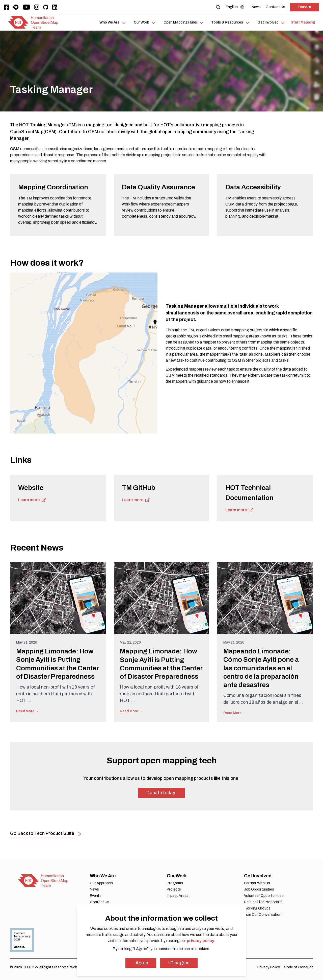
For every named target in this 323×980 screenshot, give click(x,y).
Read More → (27, 711)
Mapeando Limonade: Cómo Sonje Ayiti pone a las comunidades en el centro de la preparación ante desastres (261, 668)
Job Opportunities (259, 889)
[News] (256, 7)
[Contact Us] (275, 7)
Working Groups (257, 908)
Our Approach (101, 883)
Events (96, 896)
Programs (175, 883)
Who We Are (103, 876)
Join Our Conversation (263, 915)
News (94, 889)
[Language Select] (236, 7)
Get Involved (258, 876)
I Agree (141, 963)
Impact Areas (178, 896)
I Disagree (179, 963)
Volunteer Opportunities (264, 896)
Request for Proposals (263, 902)
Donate (305, 7)
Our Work (177, 876)
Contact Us (100, 902)
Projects (174, 889)
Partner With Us (257, 883)
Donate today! (161, 793)
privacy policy (200, 941)
